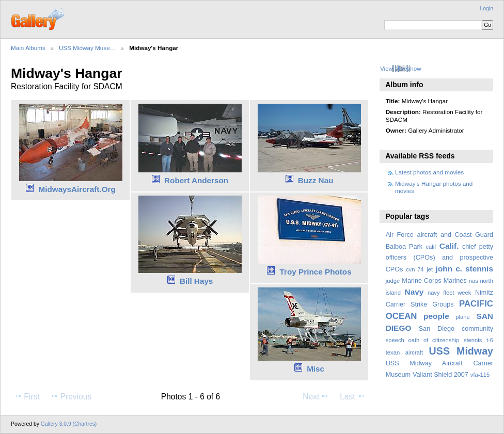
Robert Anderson (196, 180)
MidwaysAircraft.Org (77, 189)
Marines (455, 281)
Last (352, 396)
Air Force (400, 235)
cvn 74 (415, 269)
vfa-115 (480, 375)
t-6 (490, 340)
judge (393, 281)
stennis (473, 340)
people (436, 316)
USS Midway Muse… (87, 48)
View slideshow (401, 68)
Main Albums (28, 48)
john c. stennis (464, 269)
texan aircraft (404, 352)
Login (487, 9)
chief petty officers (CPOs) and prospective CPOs (439, 258)
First (27, 396)
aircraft (427, 235)
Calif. (449, 246)
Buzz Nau (316, 180)
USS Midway (461, 351)
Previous (71, 396)
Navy (414, 292)
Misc (316, 369)
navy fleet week (450, 293)
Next (316, 396)
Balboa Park (404, 247)
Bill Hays (196, 281)
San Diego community (456, 329)
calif (431, 247)
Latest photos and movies (429, 172)
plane (462, 317)
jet (430, 269)
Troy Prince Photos (316, 272)
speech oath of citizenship (423, 340)
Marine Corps (421, 281)
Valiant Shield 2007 (440, 375)
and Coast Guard (467, 235)
